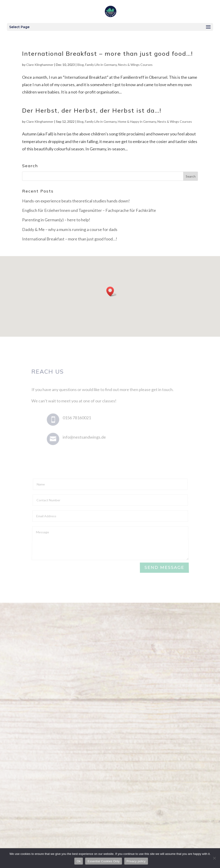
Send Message (164, 568)
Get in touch (110, 745)
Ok (79, 861)
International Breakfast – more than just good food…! (107, 54)
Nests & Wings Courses (135, 65)
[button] (112, 291)
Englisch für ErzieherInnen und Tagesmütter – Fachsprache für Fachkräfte (89, 210)
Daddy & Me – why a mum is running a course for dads (70, 229)
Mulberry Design (185, 816)
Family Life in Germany (101, 65)
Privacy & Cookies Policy (178, 808)
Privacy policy (136, 861)
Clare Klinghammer (40, 65)
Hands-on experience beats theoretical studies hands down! (76, 201)
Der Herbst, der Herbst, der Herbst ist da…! (92, 110)
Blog (81, 65)
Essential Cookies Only (103, 861)
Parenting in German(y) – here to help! (56, 220)
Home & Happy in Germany (137, 121)
